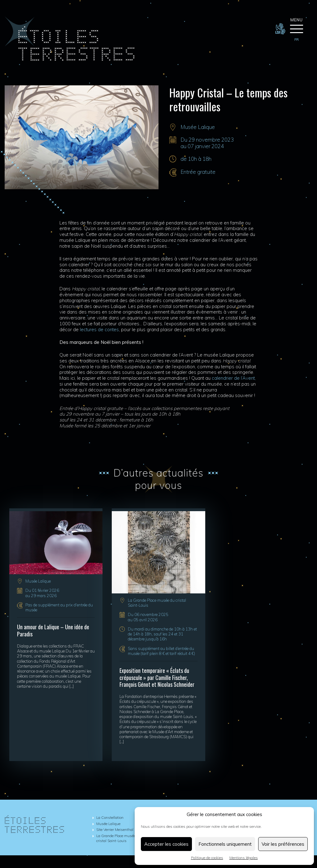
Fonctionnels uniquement (225, 844)
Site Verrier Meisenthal (115, 830)
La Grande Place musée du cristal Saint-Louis (119, 839)
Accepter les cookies (166, 844)
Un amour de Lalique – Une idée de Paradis (53, 631)
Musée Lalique (198, 127)
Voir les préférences (283, 844)
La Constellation (110, 818)
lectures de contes (99, 330)
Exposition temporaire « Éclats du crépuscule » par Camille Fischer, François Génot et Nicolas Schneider (157, 678)
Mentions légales (244, 858)
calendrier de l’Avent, (234, 378)
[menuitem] (297, 40)
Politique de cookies (207, 858)
